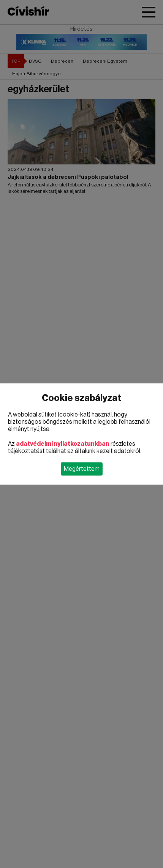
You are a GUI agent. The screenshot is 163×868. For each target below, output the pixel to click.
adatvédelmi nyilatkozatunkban (63, 444)
